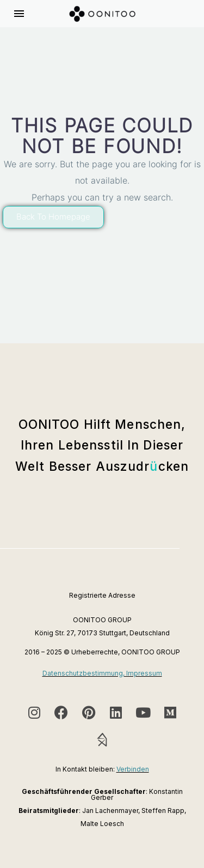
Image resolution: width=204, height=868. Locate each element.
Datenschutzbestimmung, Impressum (102, 673)
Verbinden (133, 769)
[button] (53, 217)
